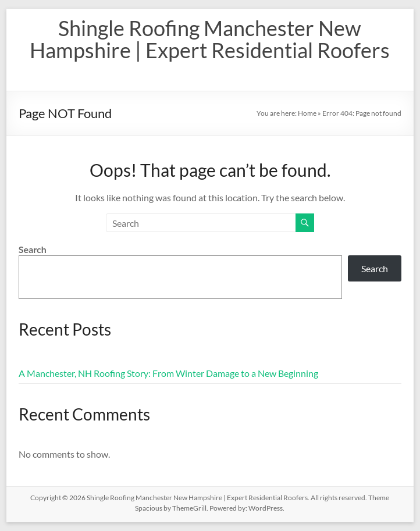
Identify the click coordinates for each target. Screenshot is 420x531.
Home (307, 113)
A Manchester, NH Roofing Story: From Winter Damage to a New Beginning (168, 373)
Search (33, 249)
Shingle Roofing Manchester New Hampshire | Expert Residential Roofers (210, 39)
